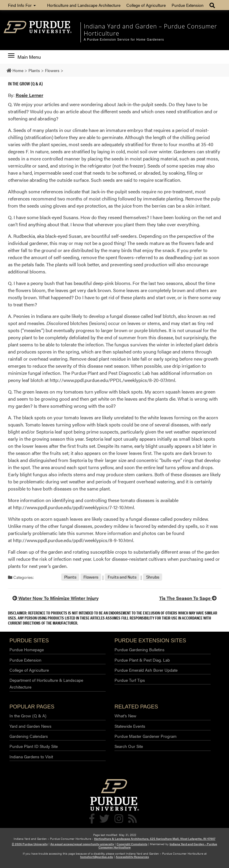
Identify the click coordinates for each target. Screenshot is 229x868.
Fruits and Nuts (122, 577)
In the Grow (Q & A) (25, 83)
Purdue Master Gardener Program (146, 736)
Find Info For (22, 5)
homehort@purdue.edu (97, 857)
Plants (70, 577)
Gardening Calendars (29, 736)
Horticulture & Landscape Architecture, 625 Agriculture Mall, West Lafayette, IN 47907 (155, 839)
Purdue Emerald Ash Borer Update (146, 670)
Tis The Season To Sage (188, 598)
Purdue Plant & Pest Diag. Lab (142, 660)
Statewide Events (130, 726)
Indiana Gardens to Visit (31, 756)
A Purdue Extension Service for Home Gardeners (124, 40)
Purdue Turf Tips (130, 680)
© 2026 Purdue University (30, 844)
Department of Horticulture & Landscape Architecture (46, 683)
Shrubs (153, 577)
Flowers (91, 577)
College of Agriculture (146, 5)
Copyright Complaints (132, 844)
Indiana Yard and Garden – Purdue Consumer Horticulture (150, 30)
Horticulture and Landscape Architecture (84, 5)
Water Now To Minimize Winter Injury (55, 598)
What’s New (125, 716)
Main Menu (24, 57)
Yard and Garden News (30, 726)
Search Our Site (129, 746)
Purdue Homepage (27, 649)
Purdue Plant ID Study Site (34, 746)
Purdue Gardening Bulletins (140, 649)
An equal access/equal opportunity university (82, 844)
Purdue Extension (188, 5)
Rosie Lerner (29, 95)
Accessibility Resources (132, 857)
